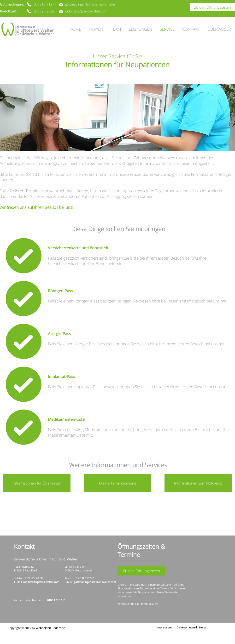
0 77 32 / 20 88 (34, 578)
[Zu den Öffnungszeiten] (212, 7)
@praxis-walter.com (47, 582)
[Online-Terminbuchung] (117, 483)
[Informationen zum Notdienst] (198, 483)
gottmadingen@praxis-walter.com (95, 582)
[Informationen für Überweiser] (37, 483)
